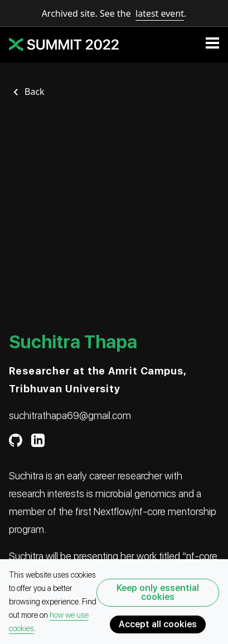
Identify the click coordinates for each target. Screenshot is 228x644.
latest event (160, 13)
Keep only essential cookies (158, 592)
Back (35, 92)
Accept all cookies (158, 624)
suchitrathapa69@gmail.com (70, 415)
